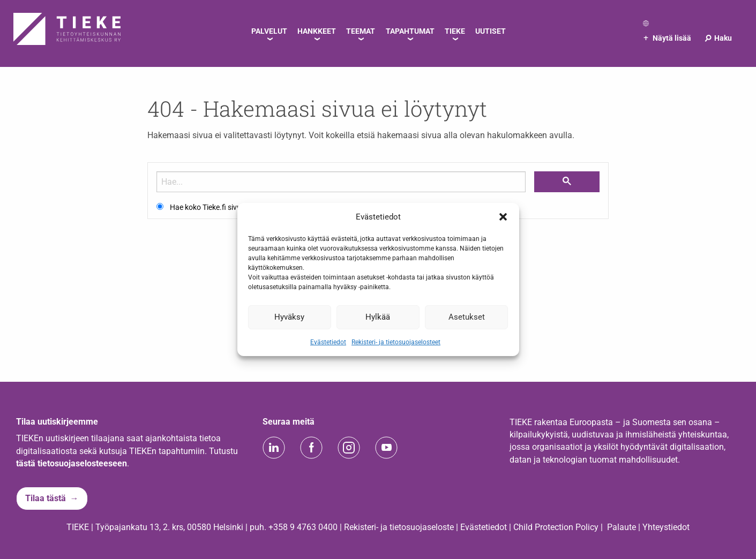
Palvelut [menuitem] (269, 31)
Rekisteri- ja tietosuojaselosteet (396, 342)
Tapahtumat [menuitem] (410, 31)
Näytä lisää (667, 38)
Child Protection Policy (556, 527)
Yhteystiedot (666, 527)
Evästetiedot (328, 342)
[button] (503, 217)
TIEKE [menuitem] (455, 31)
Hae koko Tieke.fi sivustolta (215, 207)
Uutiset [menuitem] (491, 31)
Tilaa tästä (46, 498)
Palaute (622, 527)
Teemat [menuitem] (361, 31)
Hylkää (378, 317)
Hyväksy (289, 317)
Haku (718, 38)
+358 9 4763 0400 (303, 527)
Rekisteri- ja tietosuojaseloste (399, 527)
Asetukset (467, 317)
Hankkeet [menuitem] (317, 31)
